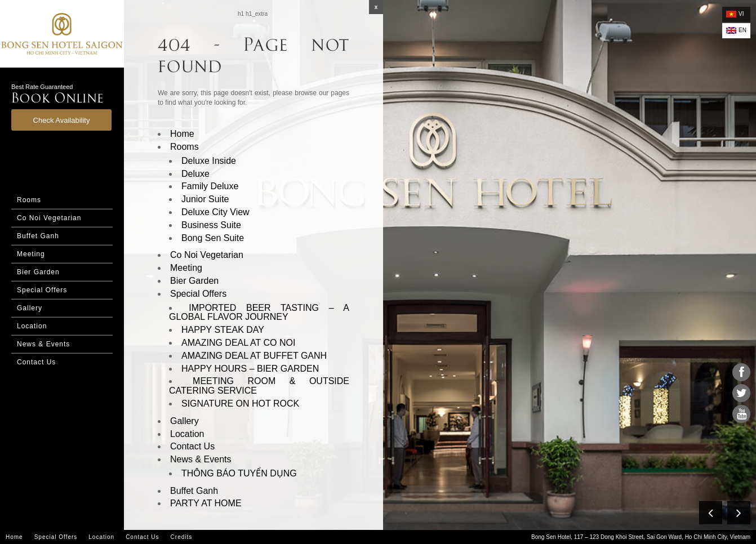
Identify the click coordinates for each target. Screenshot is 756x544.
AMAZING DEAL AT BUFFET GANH (254, 356)
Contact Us (36, 362)
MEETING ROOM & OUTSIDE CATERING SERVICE (259, 386)
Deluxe (195, 174)
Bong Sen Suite (213, 238)
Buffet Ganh (38, 236)
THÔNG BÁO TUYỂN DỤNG (239, 473)
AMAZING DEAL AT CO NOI (238, 343)
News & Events (43, 344)
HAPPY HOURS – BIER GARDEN (250, 369)
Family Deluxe (210, 186)
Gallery (30, 308)
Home (182, 134)
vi (735, 14)
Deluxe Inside (209, 161)
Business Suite (211, 225)
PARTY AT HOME (206, 503)
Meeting (31, 254)
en (736, 30)
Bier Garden (38, 272)
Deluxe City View (215, 212)
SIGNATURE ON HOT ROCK (240, 403)
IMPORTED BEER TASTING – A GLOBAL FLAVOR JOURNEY (259, 313)
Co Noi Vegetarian (49, 218)
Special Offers (42, 290)
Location (32, 326)
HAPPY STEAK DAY (223, 330)
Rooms (29, 200)
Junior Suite (205, 199)
